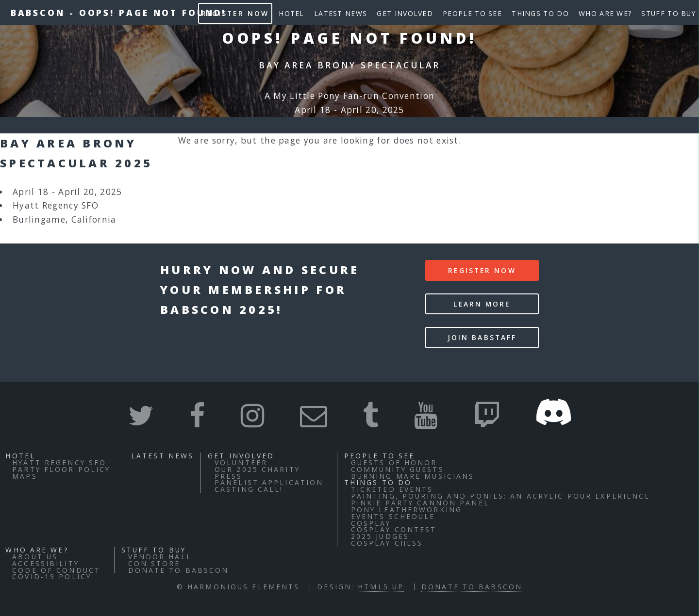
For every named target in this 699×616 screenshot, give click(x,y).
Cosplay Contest (394, 529)
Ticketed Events (392, 489)
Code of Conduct (56, 570)
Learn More (482, 304)
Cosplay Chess (387, 543)
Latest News (341, 13)
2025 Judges (380, 536)
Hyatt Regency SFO (59, 462)
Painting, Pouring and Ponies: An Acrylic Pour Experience (501, 496)
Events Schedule (393, 516)
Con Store (154, 563)
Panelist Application (269, 482)
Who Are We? (605, 13)
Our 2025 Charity (257, 469)
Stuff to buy (668, 13)
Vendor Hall (160, 557)
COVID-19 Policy (52, 576)
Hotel (291, 13)
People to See (472, 13)
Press (229, 476)
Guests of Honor (394, 462)
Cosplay (371, 523)
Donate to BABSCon (179, 570)
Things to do (540, 13)
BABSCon (38, 13)
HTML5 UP (381, 587)
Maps (25, 476)
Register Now (235, 13)
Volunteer (241, 462)
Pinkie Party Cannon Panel (420, 503)
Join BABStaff (482, 337)
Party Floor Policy (61, 469)
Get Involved (405, 13)
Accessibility (46, 563)
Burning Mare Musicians (413, 476)
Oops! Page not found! (153, 13)
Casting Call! (249, 489)
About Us (35, 557)
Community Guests (398, 469)
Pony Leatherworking (407, 510)
